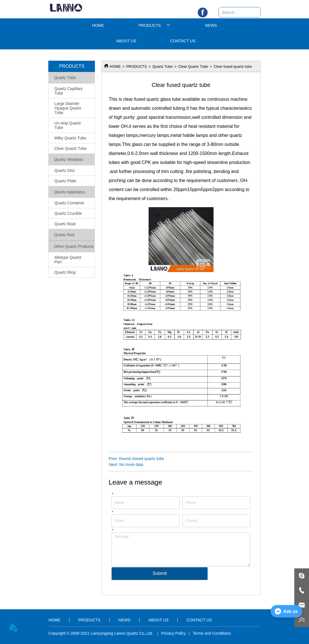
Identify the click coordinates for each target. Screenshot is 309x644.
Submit (160, 573)
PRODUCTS (155, 25)
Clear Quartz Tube (193, 66)
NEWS (211, 25)
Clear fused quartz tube (233, 66)
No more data (131, 465)
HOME (98, 25)
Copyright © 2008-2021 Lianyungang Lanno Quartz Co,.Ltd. (101, 633)
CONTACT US (183, 41)
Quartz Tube (162, 66)
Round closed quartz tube (142, 459)
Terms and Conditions (212, 633)
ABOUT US (126, 41)
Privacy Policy (174, 633)
